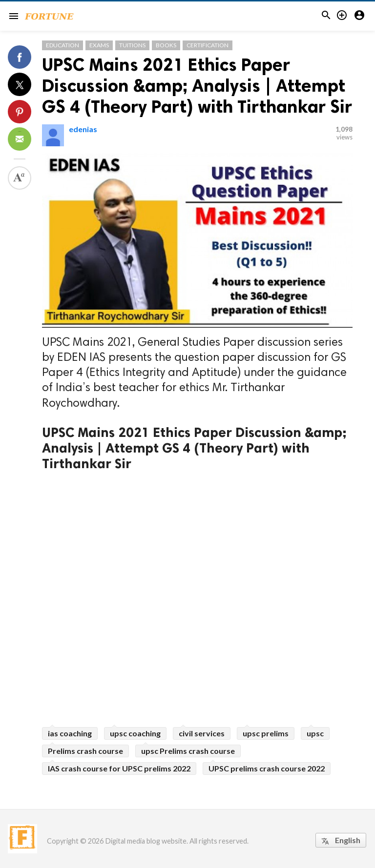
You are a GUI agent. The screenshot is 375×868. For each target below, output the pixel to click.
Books (166, 45)
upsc (315, 733)
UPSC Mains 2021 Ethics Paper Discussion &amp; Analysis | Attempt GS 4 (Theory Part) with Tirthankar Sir (197, 86)
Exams (99, 45)
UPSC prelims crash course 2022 (267, 768)
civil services (202, 733)
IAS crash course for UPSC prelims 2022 (119, 768)
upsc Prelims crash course (188, 751)
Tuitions (132, 45)
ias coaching (70, 733)
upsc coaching (135, 733)
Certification (208, 45)
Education (62, 45)
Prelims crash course (85, 751)
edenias (83, 129)
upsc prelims (266, 733)
